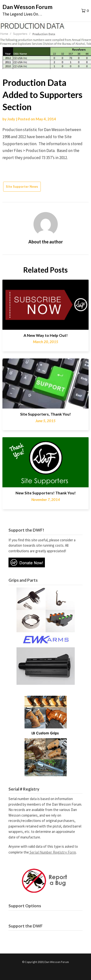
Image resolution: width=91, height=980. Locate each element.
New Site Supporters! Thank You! (46, 493)
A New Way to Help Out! (46, 335)
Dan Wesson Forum (27, 7)
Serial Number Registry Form (53, 852)
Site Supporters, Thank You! (45, 414)
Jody (11, 119)
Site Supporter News (22, 187)
